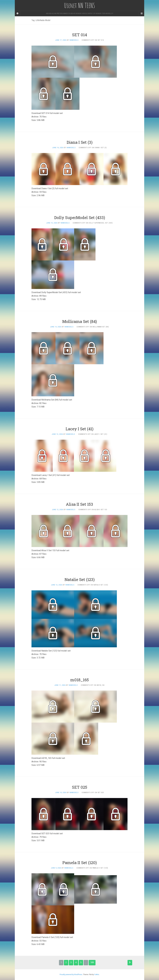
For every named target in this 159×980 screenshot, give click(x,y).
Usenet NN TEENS (79, 5)
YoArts (97, 975)
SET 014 (79, 35)
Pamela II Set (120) (80, 863)
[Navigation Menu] (142, 14)
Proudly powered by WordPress (71, 975)
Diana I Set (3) (79, 142)
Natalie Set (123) (80, 579)
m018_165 (80, 680)
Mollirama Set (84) (80, 321)
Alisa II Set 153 (79, 504)
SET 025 (80, 787)
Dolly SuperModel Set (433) (80, 217)
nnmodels (74, 40)
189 (92, 962)
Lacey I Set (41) (79, 429)
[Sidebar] (17, 14)
